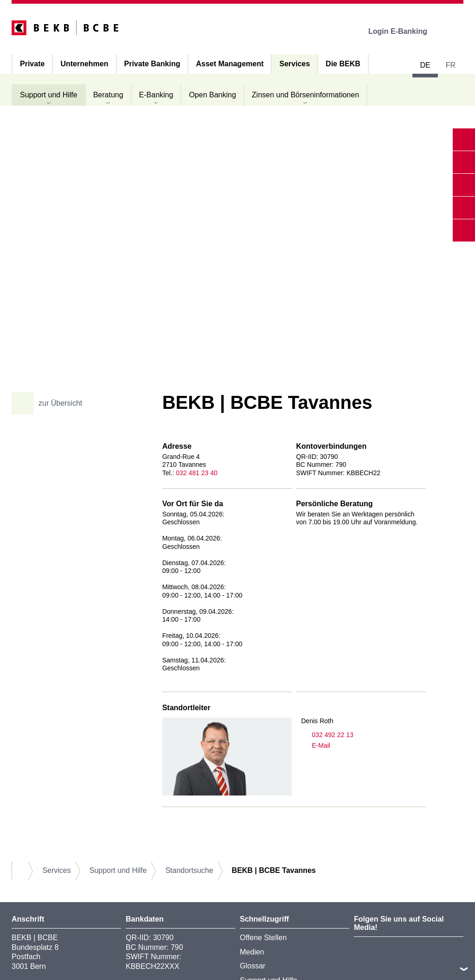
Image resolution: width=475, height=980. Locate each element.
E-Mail (316, 746)
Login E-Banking (404, 31)
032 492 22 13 (327, 735)
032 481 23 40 (197, 473)
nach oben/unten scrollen (464, 969)
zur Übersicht (50, 403)
